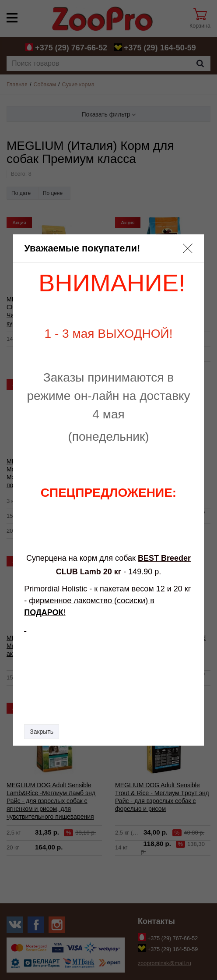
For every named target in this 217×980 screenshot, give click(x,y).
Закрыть (42, 732)
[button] (188, 248)
